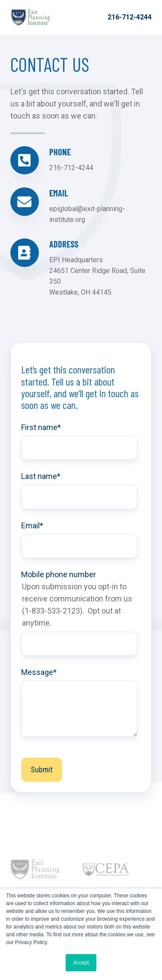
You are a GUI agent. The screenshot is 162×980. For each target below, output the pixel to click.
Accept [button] (81, 963)
